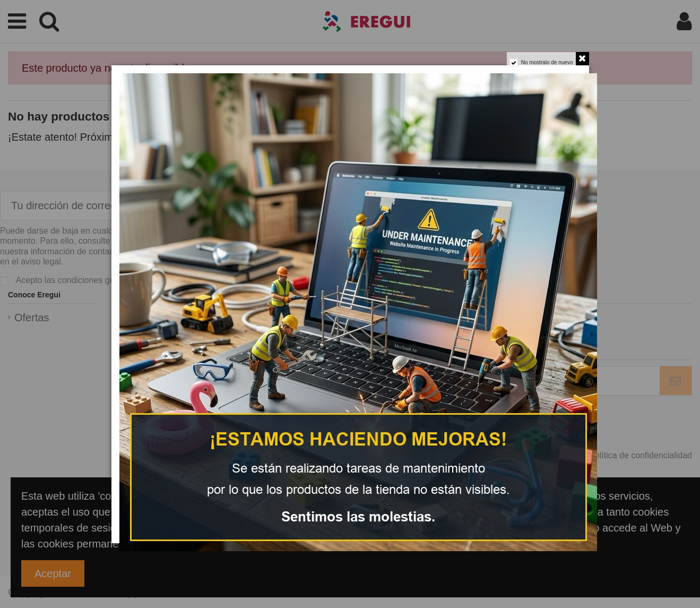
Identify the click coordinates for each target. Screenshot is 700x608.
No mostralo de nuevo (547, 62)
